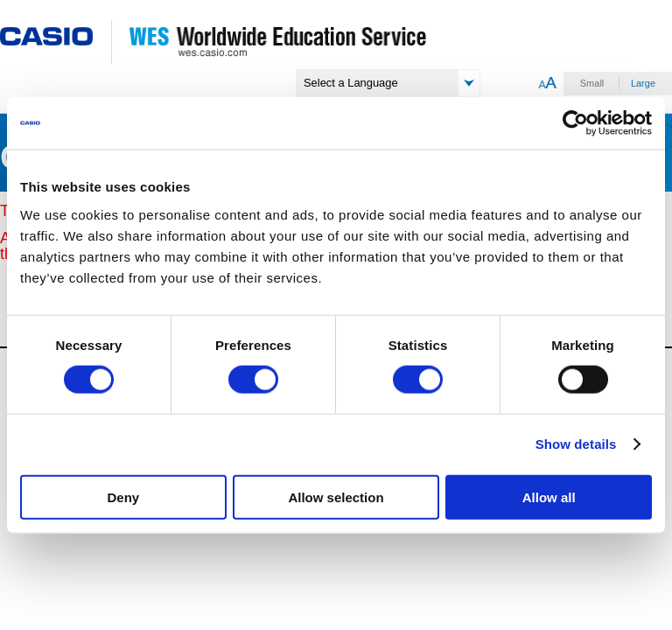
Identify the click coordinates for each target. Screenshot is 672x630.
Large (643, 83)
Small (592, 83)
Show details (576, 444)
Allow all (549, 497)
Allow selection (336, 497)
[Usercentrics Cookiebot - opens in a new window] (575, 123)
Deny (123, 497)
